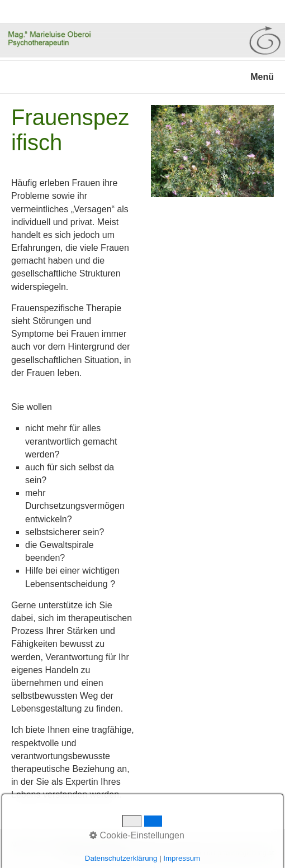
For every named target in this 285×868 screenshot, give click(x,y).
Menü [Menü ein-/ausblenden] (262, 77)
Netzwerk (25, 845)
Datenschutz (65, 845)
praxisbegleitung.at (246, 853)
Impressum (108, 845)
